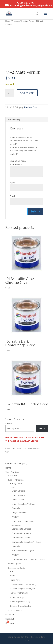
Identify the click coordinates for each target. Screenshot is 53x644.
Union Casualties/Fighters (23, 504)
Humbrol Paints (28, 21)
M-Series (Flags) (17, 597)
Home (8, 21)
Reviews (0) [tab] (14, 120)
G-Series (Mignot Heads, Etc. (23, 589)
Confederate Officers (21, 529)
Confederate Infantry (21, 533)
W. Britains (12, 476)
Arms (12, 571)
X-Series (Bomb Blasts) (20, 606)
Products (16, 21)
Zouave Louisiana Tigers (23, 551)
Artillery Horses (17, 483)
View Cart (10, 615)
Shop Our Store (12, 472)
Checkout (10, 619)
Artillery (15, 517)
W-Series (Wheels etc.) (20, 602)
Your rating (15, 161)
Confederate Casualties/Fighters (26, 542)
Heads (13, 576)
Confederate (15, 526)
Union (12, 487)
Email (12, 196)
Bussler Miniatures (16, 480)
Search (9, 423)
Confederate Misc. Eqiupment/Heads (28, 559)
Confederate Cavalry (21, 538)
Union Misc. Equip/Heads (23, 521)
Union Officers (18, 491)
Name (13, 183)
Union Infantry (18, 495)
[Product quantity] (10, 93)
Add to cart (27, 93)
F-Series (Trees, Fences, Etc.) (23, 584)
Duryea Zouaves (19, 513)
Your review (16, 164)
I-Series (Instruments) (19, 593)
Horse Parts (15, 580)
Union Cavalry (18, 500)
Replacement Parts (16, 568)
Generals (16, 508)
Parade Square (14, 564)
